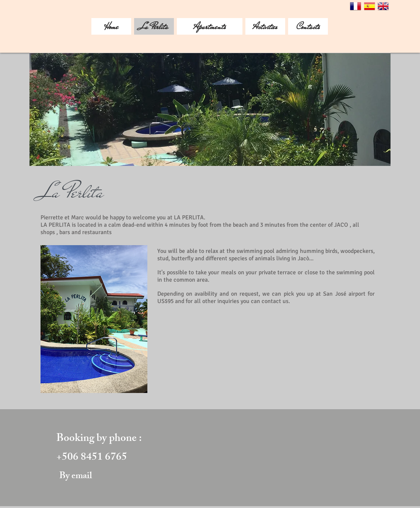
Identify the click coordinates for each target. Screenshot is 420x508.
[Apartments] (210, 26)
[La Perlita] (154, 26)
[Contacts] (308, 26)
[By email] (76, 477)
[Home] (111, 26)
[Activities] (265, 26)
